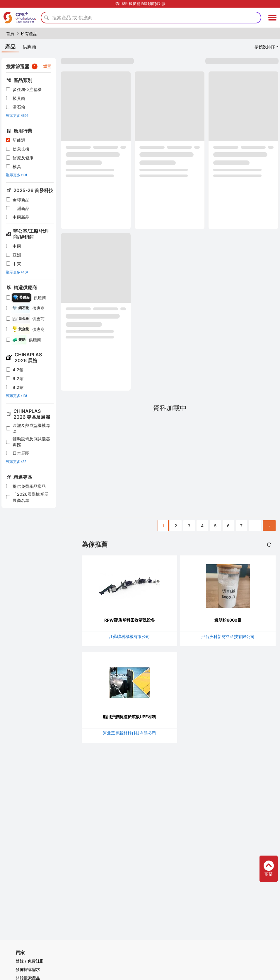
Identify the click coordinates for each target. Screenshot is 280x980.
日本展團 (21, 453)
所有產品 (29, 34)
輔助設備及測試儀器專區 (31, 442)
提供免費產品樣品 (29, 486)
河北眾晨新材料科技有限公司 (129, 733)
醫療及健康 (23, 158)
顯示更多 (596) (18, 116)
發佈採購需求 (28, 969)
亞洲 (17, 255)
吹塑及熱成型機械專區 (31, 428)
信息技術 (21, 149)
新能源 (19, 140)
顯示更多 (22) (17, 462)
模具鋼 (19, 98)
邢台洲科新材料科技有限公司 (228, 636)
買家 (20, 952)
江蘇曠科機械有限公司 (129, 636)
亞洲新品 (21, 208)
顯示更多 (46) (17, 272)
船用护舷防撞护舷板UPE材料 (129, 717)
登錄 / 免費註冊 (30, 961)
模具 (17, 166)
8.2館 (18, 387)
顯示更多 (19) (17, 175)
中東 (17, 264)
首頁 (10, 34)
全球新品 (21, 200)
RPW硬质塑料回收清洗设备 (130, 620)
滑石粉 (19, 107)
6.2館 (18, 378)
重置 (47, 66)
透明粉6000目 (228, 620)
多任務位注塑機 (27, 89)
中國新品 (21, 217)
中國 (17, 246)
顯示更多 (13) (17, 396)
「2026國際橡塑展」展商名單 (33, 497)
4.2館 (18, 370)
